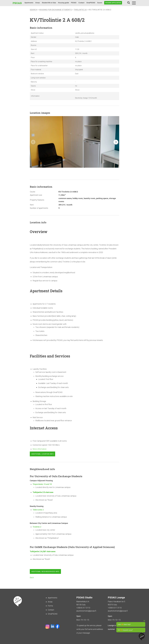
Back (32, 578)
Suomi (100, 3)
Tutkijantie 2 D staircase (43, 492)
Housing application (113, 3)
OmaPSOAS (91, 3)
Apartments (29, 3)
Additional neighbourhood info (45, 571)
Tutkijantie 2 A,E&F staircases (43, 551)
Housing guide (63, 3)
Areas (38, 3)
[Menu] (134, 3)
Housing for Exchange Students (56, 10)
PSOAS (74, 3)
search (33, 10)
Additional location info (42, 454)
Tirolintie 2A (81, 10)
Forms (50, 606)
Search (129, 3)
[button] (116, 142)
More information (40, 449)
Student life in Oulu (49, 3)
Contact (81, 3)
